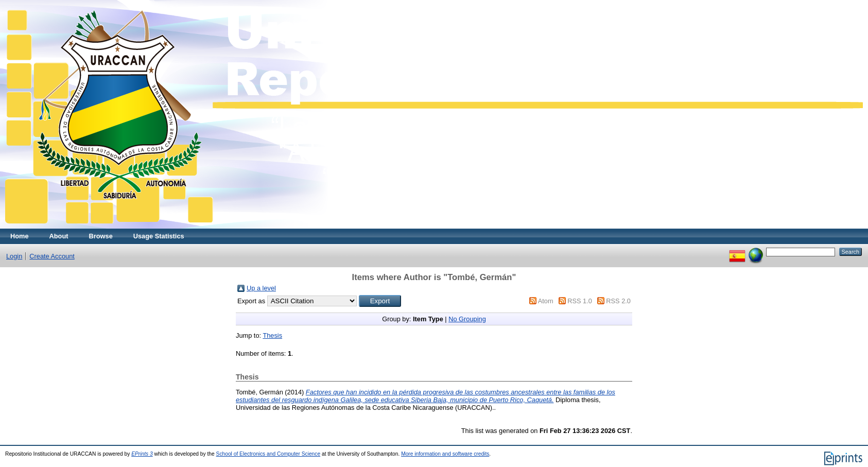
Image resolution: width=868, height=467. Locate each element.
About (59, 236)
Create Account (52, 256)
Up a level (261, 288)
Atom (546, 301)
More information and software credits (445, 454)
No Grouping (467, 319)
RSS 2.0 (618, 301)
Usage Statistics (159, 236)
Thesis (272, 335)
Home (20, 236)
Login (14, 256)
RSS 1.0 (580, 301)
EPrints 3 (142, 454)
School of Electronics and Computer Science (268, 454)
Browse (101, 236)
